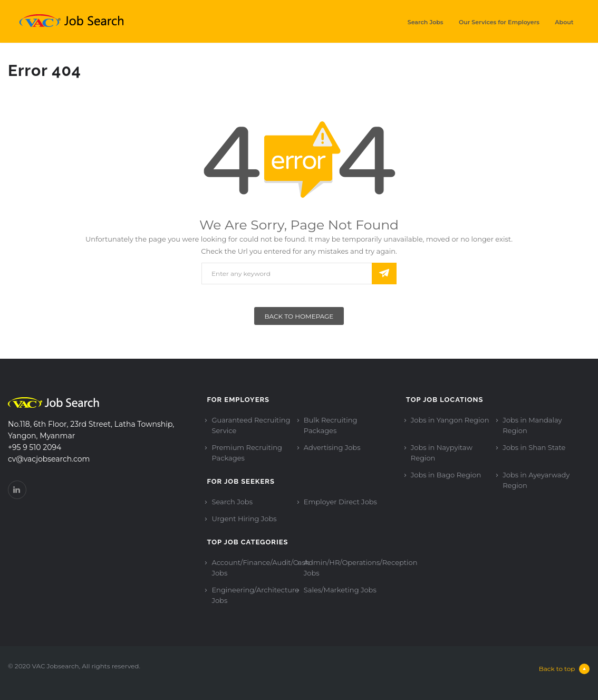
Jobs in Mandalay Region (532, 425)
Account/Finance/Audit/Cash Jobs (261, 568)
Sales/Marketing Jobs (340, 590)
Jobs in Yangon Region (450, 420)
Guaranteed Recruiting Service (251, 425)
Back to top (565, 669)
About (564, 22)
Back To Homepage (299, 316)
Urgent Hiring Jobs (244, 519)
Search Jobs (426, 22)
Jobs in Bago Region (446, 475)
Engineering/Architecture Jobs (255, 595)
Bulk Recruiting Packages (331, 425)
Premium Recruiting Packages (247, 453)
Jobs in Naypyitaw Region (442, 453)
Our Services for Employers (499, 22)
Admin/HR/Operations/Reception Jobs (361, 568)
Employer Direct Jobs (340, 502)
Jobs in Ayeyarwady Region (536, 480)
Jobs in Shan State (534, 447)
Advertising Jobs (332, 447)
